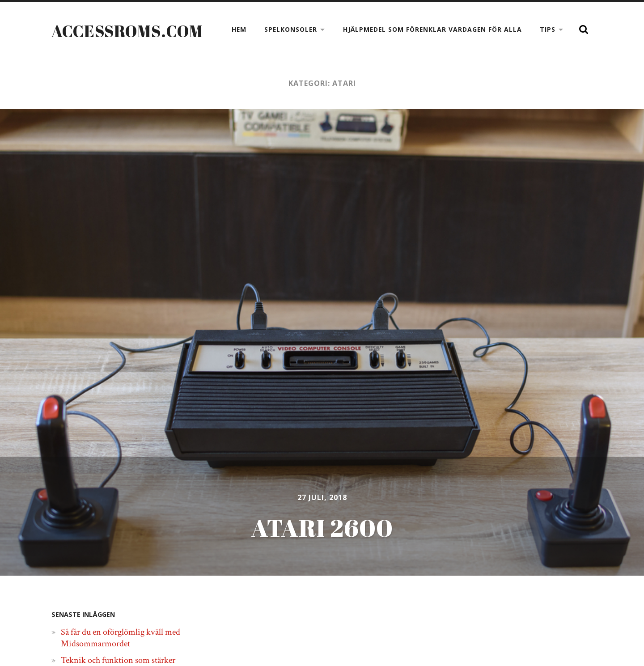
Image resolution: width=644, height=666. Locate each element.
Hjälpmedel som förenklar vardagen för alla (432, 29)
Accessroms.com (127, 31)
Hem (239, 29)
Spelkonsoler (291, 29)
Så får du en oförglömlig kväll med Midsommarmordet (121, 638)
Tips (548, 29)
